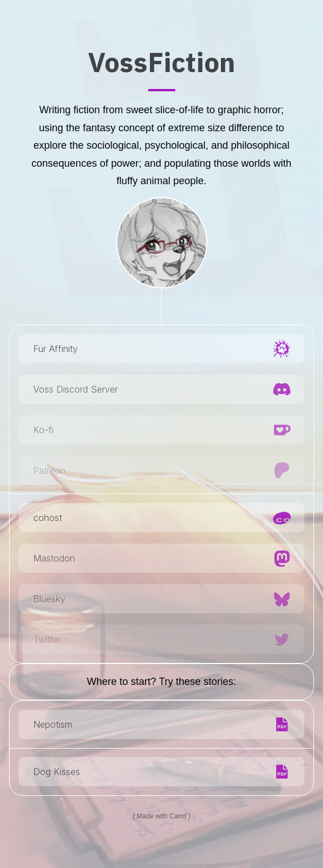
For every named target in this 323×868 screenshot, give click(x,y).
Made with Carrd (161, 816)
